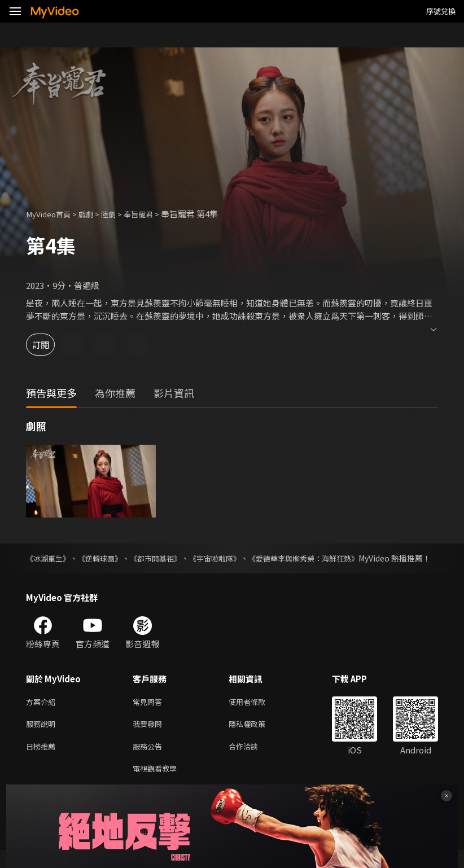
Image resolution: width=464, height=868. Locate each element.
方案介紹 (43, 714)
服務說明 (43, 738)
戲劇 (94, 214)
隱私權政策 (257, 738)
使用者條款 (257, 714)
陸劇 (119, 214)
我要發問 (150, 738)
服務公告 (150, 762)
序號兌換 (441, 11)
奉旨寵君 (152, 214)
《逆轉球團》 (105, 558)
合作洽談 (252, 762)
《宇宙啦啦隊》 (227, 558)
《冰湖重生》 (50, 558)
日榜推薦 (43, 762)
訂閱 (49, 345)
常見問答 (150, 714)
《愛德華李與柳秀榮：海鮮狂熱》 (322, 558)
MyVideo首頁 (52, 214)
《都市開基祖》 (164, 558)
